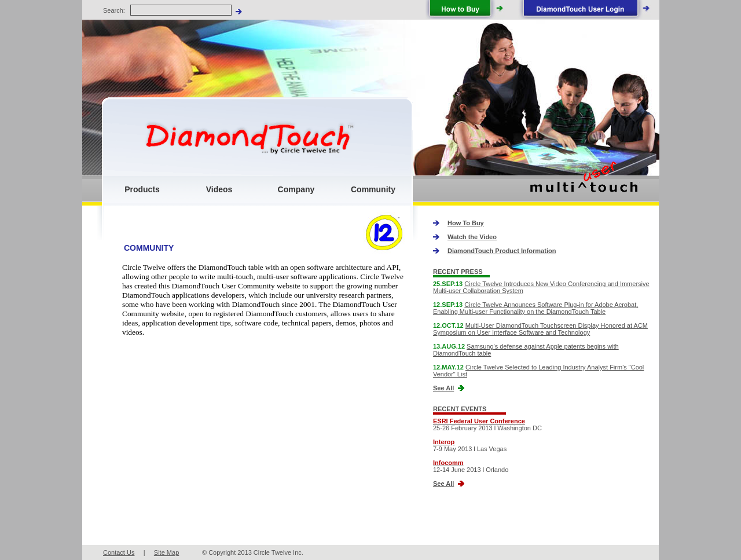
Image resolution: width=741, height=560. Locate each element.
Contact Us (119, 552)
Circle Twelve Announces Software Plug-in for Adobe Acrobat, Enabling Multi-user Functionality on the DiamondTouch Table (535, 308)
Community (373, 189)
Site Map (166, 552)
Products (142, 189)
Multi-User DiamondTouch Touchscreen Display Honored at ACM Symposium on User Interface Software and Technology (540, 329)
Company (296, 189)
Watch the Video (472, 237)
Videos (219, 189)
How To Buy (466, 223)
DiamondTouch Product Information (502, 251)
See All (443, 388)
